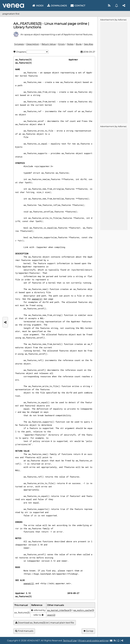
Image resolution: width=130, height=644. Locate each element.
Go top (88, 631)
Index (38, 6)
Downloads (57, 6)
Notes (70, 44)
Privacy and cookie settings (93, 640)
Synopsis (19, 44)
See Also (89, 44)
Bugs (79, 44)
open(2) (51, 615)
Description (33, 44)
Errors (61, 44)
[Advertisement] (114, 72)
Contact (78, 6)
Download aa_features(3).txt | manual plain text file (45, 623)
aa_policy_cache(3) (84, 610)
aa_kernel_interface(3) (59, 610)
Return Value (49, 44)
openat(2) (37, 299)
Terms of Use (70, 640)
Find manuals (24, 631)
